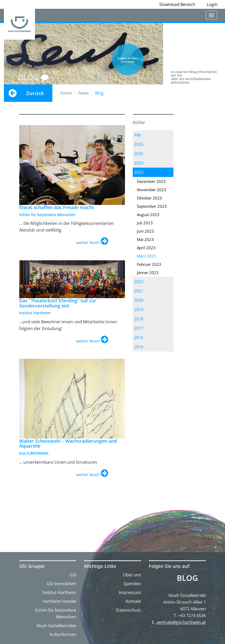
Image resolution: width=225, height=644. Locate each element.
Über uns (132, 575)
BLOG (33, 77)
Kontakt (133, 601)
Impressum (130, 592)
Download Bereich (177, 4)
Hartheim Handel (59, 601)
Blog (187, 578)
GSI (73, 575)
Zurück (35, 93)
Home (66, 93)
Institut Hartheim (59, 592)
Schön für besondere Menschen (56, 613)
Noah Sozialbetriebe (56, 626)
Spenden (132, 584)
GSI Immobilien (61, 584)
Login (212, 4)
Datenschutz (129, 610)
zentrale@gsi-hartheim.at (181, 622)
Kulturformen (63, 634)
